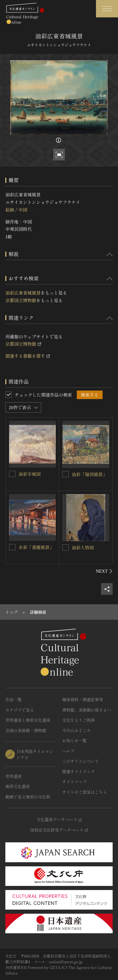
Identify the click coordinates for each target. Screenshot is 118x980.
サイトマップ (75, 782)
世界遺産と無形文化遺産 (28, 720)
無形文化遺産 (18, 786)
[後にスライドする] (104, 571)
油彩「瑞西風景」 (89, 474)
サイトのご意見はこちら (85, 792)
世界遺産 (14, 776)
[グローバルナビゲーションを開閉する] (107, 9)
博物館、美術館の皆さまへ (87, 710)
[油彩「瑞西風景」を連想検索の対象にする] (65, 474)
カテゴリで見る (20, 710)
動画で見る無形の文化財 (28, 797)
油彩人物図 (83, 547)
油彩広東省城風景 (23, 293)
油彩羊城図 (30, 474)
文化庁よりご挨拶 (79, 720)
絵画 (10, 210)
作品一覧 (14, 699)
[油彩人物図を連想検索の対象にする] (65, 547)
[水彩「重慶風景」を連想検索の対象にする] (12, 547)
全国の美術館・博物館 (26, 730)
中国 (23, 210)
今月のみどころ (77, 730)
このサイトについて (81, 761)
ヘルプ (68, 751)
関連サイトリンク (79, 771)
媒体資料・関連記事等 (83, 699)
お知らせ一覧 (75, 741)
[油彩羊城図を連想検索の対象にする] (12, 474)
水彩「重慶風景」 (36, 547)
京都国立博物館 (21, 300)
